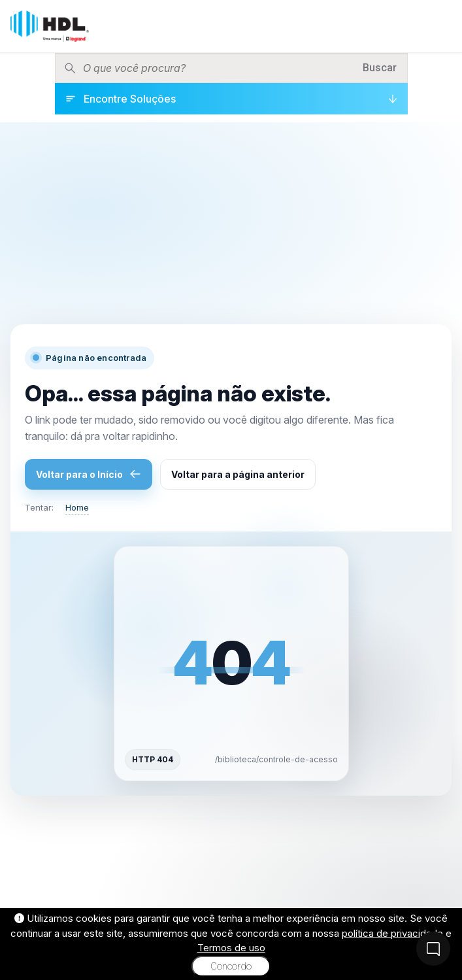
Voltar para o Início (89, 474)
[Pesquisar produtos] (218, 68)
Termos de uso (231, 948)
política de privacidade (392, 933)
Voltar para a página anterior (238, 474)
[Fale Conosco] (433, 949)
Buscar (380, 68)
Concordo (231, 966)
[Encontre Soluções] (231, 99)
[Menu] (442, 26)
